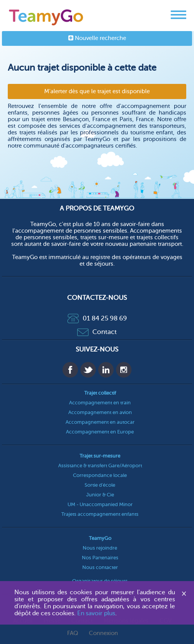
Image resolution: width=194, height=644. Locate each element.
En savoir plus (96, 613)
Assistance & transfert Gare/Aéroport (100, 466)
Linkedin (106, 370)
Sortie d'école (100, 485)
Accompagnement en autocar (100, 422)
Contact (97, 332)
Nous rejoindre (100, 548)
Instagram (124, 370)
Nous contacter (100, 567)
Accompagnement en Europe (100, 432)
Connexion (103, 633)
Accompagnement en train (100, 403)
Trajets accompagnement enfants (100, 514)
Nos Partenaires (100, 558)
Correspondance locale (100, 475)
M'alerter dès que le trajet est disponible (97, 91)
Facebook (70, 370)
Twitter (88, 370)
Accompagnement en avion (100, 412)
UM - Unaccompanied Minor (100, 504)
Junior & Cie (100, 495)
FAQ (73, 633)
